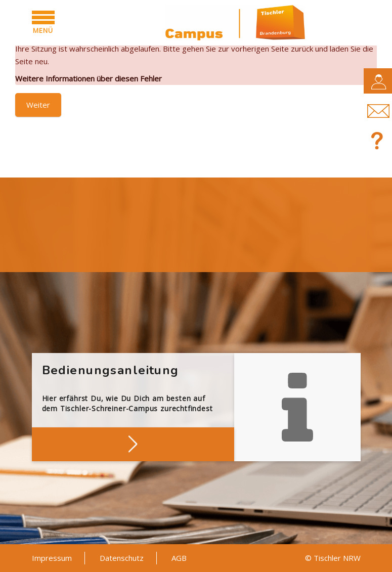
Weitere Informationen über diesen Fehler (89, 78)
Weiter (38, 105)
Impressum (52, 558)
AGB (179, 558)
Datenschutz (122, 558)
